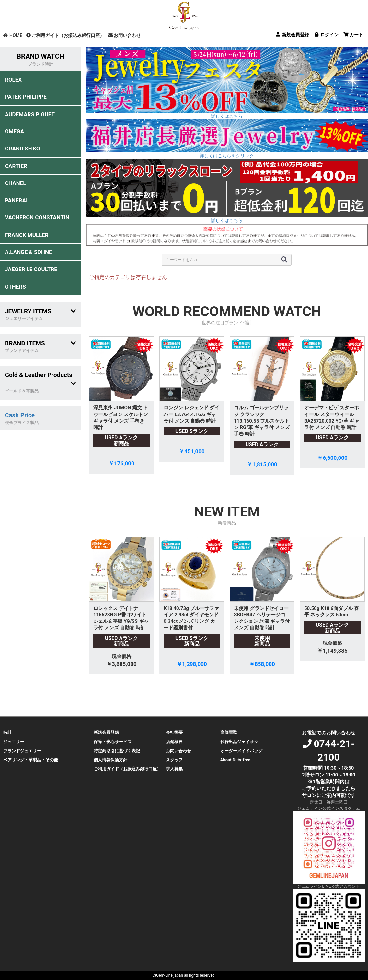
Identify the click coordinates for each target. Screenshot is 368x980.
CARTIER (16, 166)
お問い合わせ (125, 35)
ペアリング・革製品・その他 (31, 760)
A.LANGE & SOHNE (29, 252)
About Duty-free (235, 760)
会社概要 (174, 732)
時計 (7, 732)
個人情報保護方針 (110, 760)
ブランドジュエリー (22, 751)
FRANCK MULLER (27, 235)
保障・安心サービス (113, 742)
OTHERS (15, 287)
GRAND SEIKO (22, 149)
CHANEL (15, 183)
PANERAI (16, 200)
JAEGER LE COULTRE (31, 269)
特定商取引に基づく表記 (117, 751)
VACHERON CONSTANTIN (37, 217)
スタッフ (174, 760)
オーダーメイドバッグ (241, 751)
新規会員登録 (106, 732)
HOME (13, 35)
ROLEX (13, 80)
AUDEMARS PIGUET (30, 114)
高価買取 (229, 732)
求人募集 (174, 769)
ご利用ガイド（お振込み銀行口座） (65, 35)
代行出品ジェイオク (239, 742)
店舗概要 (174, 742)
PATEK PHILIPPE (26, 97)
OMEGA (14, 131)
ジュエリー (14, 742)
